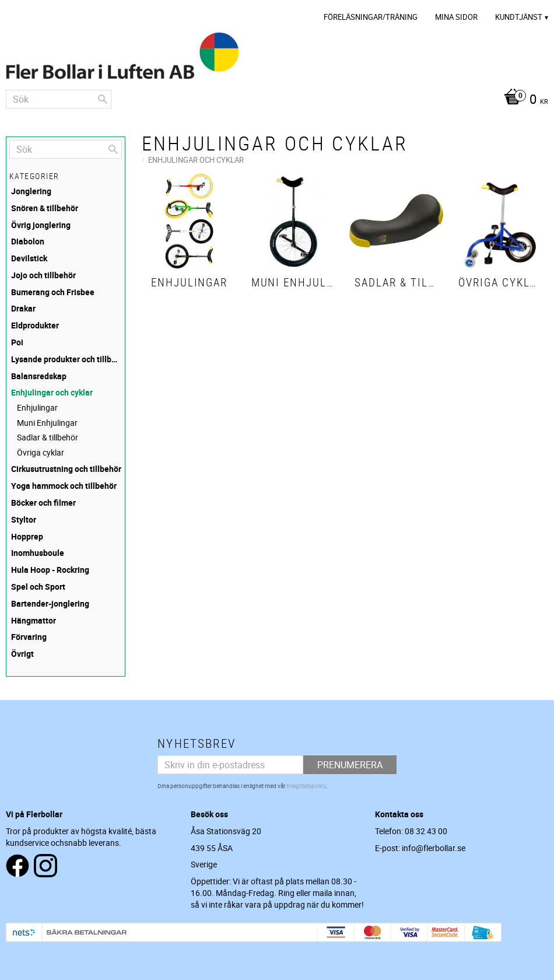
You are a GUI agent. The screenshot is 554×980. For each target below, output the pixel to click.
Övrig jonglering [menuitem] (41, 225)
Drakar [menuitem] (23, 308)
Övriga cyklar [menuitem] (41, 452)
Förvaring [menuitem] (29, 637)
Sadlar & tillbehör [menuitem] (48, 437)
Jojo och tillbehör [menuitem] (43, 275)
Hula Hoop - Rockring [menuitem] (50, 570)
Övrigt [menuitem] (22, 654)
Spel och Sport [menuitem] (38, 587)
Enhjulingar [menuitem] (37, 407)
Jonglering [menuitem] (31, 191)
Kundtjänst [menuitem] (519, 17)
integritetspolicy (306, 786)
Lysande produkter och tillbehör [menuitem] (66, 359)
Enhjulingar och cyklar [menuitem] (52, 392)
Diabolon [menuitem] (28, 241)
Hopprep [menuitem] (27, 536)
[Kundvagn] (523, 100)
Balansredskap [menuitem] (39, 376)
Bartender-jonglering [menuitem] (50, 603)
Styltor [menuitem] (24, 519)
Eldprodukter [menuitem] (35, 325)
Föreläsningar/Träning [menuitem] (371, 17)
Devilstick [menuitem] (29, 258)
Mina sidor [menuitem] (456, 17)
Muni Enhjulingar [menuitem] (47, 423)
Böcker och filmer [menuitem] (43, 503)
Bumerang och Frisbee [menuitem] (53, 292)
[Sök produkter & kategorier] (59, 99)
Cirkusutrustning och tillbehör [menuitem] (66, 469)
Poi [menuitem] (17, 342)
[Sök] (103, 99)
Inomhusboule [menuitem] (38, 553)
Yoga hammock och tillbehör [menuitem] (64, 486)
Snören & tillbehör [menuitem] (45, 208)
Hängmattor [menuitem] (34, 620)
